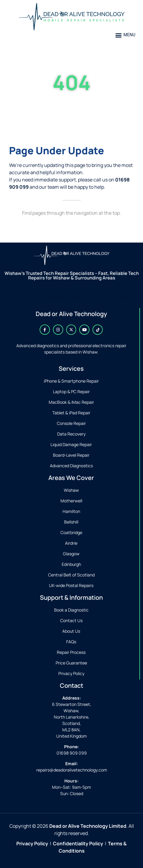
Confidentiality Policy (78, 844)
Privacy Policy (32, 844)
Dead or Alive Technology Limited (88, 826)
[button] (125, 35)
